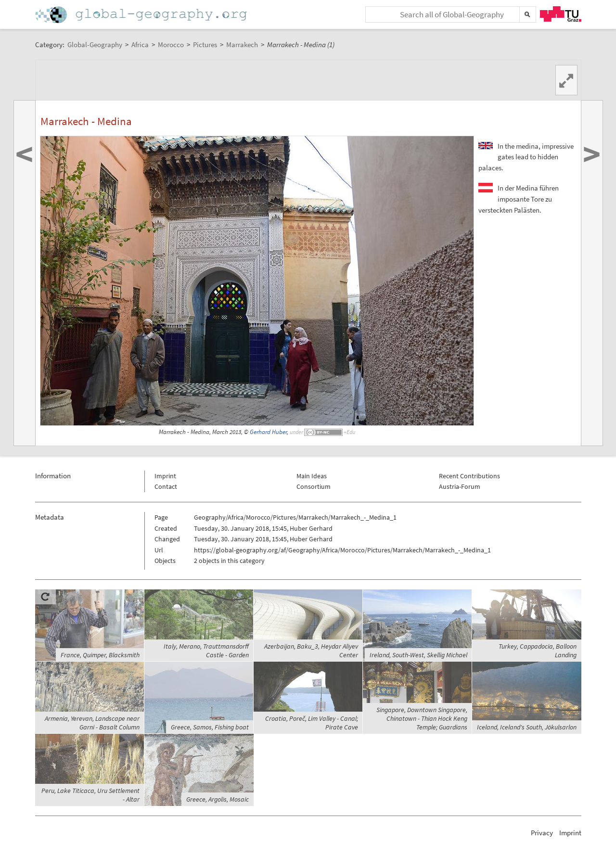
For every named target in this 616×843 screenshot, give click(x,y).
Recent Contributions (469, 476)
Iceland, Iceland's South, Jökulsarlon (527, 727)
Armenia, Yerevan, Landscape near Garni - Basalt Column (92, 723)
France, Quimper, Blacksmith (100, 655)
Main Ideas (312, 476)
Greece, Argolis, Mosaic (218, 799)
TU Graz (561, 14)
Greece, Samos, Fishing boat (210, 727)
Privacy (542, 833)
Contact (166, 486)
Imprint (165, 476)
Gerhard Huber (268, 432)
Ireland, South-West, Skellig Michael (418, 655)
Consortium (314, 486)
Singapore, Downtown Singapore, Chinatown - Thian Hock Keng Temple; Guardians (422, 718)
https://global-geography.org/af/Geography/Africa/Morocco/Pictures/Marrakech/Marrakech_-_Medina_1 (342, 550)
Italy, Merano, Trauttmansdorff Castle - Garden (206, 651)
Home (142, 15)
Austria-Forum (460, 486)
